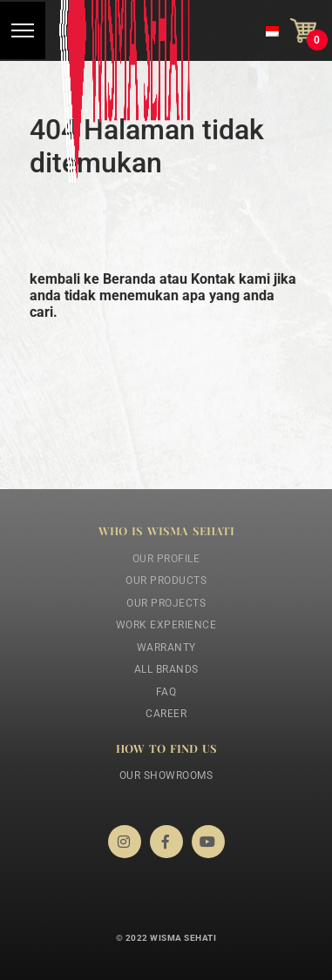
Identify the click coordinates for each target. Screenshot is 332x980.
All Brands (166, 669)
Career (166, 714)
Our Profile (166, 559)
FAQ (166, 692)
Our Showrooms (166, 775)
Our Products (166, 581)
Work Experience (166, 625)
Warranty (166, 648)
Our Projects (166, 603)
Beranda (129, 279)
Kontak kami (230, 279)
